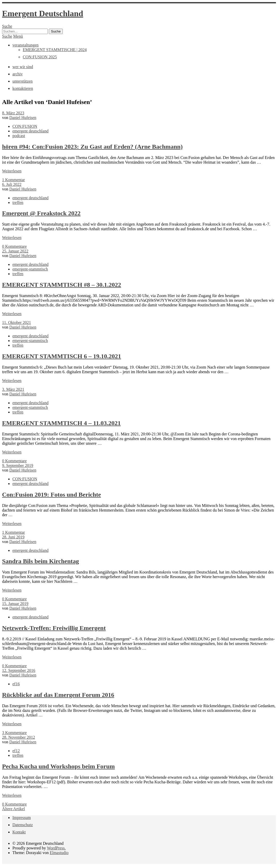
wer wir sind (23, 67)
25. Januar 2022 (15, 251)
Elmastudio (59, 853)
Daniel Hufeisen (23, 118)
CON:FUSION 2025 (40, 57)
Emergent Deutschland (43, 13)
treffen (18, 202)
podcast (19, 136)
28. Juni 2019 (13, 537)
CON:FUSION (25, 126)
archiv (18, 74)
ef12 (16, 751)
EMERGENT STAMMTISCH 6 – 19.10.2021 (62, 356)
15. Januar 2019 (15, 604)
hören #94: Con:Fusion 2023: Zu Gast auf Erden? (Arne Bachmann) (92, 147)
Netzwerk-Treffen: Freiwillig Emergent (54, 628)
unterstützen (22, 81)
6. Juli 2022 (12, 184)
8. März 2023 (13, 113)
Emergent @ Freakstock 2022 (41, 213)
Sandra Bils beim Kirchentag (41, 561)
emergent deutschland (30, 131)
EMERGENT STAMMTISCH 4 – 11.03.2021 (61, 423)
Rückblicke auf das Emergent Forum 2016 (58, 695)
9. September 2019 (18, 465)
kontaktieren (23, 88)
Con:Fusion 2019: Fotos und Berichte (52, 495)
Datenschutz (23, 825)
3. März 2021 (13, 389)
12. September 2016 (19, 670)
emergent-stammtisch (30, 269)
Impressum (22, 818)
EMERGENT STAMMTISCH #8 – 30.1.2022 (62, 285)
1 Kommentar (13, 180)
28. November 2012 (19, 737)
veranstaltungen (25, 45)
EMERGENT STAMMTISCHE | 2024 (55, 50)
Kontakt (19, 832)
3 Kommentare (14, 733)
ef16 (16, 684)
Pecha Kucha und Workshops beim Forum (58, 766)
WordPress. (56, 848)
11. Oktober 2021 (17, 322)
